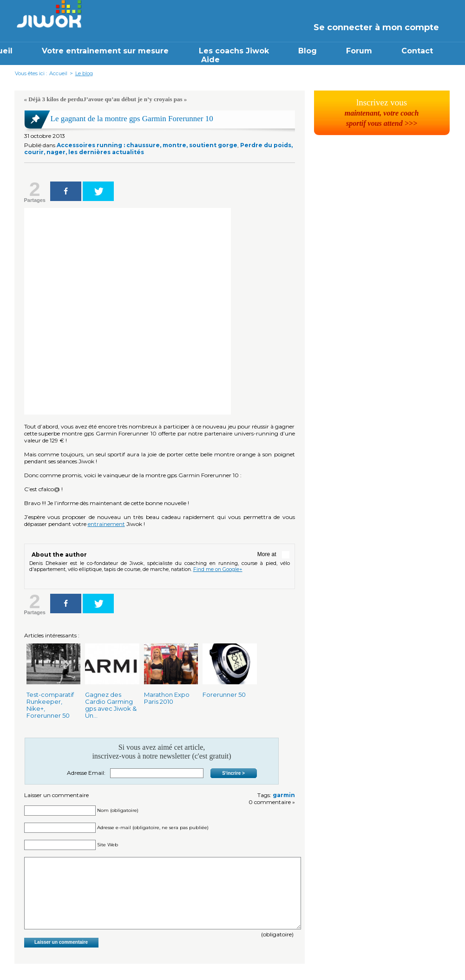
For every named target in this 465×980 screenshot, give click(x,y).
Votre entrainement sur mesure (106, 51)
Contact (417, 51)
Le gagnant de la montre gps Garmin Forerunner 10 (132, 119)
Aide (210, 60)
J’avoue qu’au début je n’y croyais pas (133, 99)
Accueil (58, 73)
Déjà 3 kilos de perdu (56, 99)
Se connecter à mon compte (376, 27)
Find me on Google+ (218, 569)
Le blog (84, 73)
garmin (284, 795)
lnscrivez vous (382, 112)
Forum (359, 51)
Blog (308, 51)
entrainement (106, 524)
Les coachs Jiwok (234, 51)
